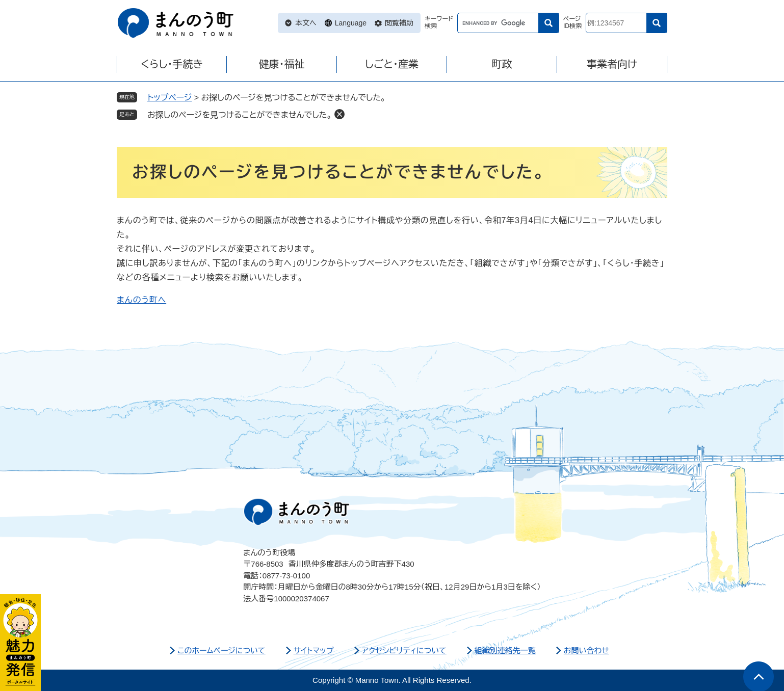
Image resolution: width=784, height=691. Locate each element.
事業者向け (612, 64)
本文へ (306, 23)
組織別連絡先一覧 (505, 650)
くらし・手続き (172, 64)
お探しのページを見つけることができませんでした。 (240, 115)
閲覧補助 (399, 23)
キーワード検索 (439, 23)
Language (351, 23)
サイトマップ (314, 650)
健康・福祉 (282, 64)
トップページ (169, 98)
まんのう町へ (141, 300)
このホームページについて (221, 650)
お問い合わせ (586, 650)
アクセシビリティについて (404, 650)
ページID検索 (572, 23)
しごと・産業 (392, 64)
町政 (502, 64)
